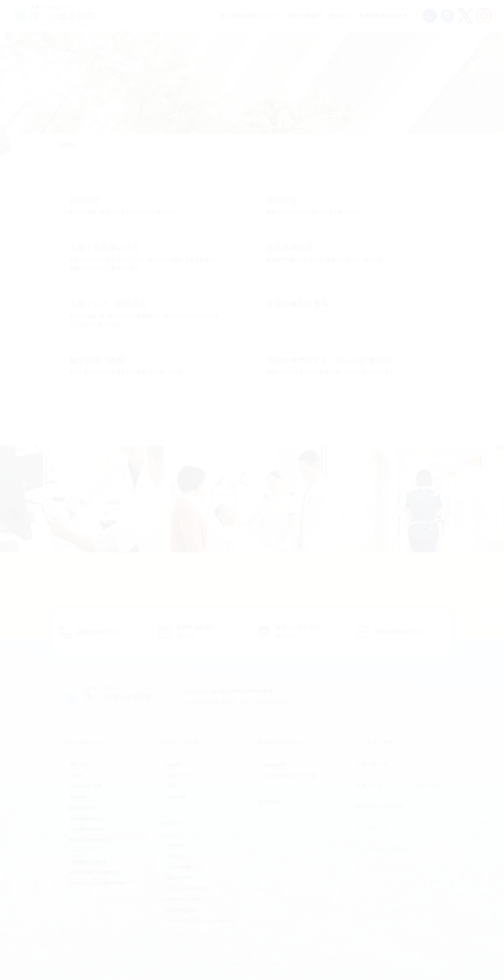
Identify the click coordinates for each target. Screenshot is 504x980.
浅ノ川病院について (87, 742)
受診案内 (340, 16)
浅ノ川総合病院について (249, 16)
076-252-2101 (207, 701)
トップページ (38, 145)
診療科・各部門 (304, 16)
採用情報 (269, 801)
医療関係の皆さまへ (283, 742)
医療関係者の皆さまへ (386, 16)
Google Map (424, 784)
